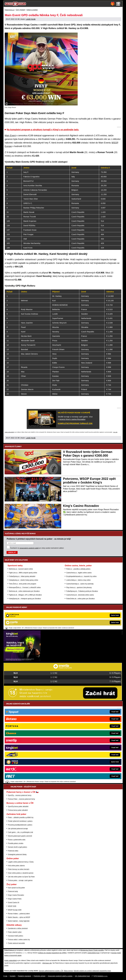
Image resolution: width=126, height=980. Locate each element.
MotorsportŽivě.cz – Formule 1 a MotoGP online (25, 587)
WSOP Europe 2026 (15, 910)
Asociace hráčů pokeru (16, 936)
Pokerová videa (13, 851)
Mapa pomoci (68, 971)
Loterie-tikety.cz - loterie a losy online (78, 580)
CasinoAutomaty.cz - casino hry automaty (80, 584)
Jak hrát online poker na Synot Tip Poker (21, 877)
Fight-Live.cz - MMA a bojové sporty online (23, 573)
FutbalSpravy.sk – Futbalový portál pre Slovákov (82, 591)
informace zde (47, 963)
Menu (118, 4)
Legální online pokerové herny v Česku (21, 862)
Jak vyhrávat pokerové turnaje (18, 829)
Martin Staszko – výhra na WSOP (19, 917)
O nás (5, 976)
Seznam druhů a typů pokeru (18, 847)
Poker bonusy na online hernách (19, 869)
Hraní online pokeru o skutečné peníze (21, 873)
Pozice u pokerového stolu (17, 840)
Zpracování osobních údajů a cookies (60, 976)
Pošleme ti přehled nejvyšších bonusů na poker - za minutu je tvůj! (39, 539)
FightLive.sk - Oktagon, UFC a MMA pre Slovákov (26, 595)
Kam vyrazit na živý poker (17, 888)
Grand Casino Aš (14, 902)
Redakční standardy (25, 976)
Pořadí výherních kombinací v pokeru (20, 821)
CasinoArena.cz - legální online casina (79, 573)
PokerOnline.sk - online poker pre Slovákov (80, 599)
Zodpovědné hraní (94, 953)
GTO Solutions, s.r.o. (101, 976)
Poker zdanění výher (15, 932)
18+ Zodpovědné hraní (82, 976)
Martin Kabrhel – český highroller (19, 921)
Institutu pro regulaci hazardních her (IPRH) (52, 953)
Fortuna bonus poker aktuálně (18, 810)
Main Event (10, 136)
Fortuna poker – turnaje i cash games (20, 880)
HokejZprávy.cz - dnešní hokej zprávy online (24, 580)
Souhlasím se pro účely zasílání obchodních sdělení (37, 548)
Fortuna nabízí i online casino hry (19, 940)
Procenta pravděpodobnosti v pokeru (20, 825)
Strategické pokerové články (17, 854)
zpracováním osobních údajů (29, 548)
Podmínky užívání (40, 976)
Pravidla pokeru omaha (16, 843)
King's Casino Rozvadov (81, 506)
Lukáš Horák (31, 19)
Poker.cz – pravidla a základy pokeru (78, 569)
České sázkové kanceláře (17, 943)
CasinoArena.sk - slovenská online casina (80, 595)
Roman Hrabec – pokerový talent (19, 914)
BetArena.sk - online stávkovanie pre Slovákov (24, 591)
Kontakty (13, 976)
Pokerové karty (13, 891)
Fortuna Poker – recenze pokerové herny (22, 799)
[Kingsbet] (22, 661)
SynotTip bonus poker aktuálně (18, 806)
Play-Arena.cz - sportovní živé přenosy (79, 587)
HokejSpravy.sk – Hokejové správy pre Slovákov (25, 599)
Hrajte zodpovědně (9, 432)
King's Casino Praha (15, 899)
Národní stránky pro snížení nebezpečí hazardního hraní (92, 971)
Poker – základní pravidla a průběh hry (21, 817)
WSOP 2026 (12, 906)
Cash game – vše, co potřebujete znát (21, 832)
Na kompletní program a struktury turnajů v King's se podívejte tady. (43, 130)
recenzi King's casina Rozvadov (72, 419)
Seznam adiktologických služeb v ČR (51, 971)
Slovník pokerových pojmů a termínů (20, 836)
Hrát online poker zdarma (16, 866)
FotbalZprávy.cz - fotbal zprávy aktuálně (22, 576)
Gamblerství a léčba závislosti (18, 928)
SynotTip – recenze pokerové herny (20, 795)
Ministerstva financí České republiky (92, 950)
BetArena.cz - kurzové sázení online (21, 569)
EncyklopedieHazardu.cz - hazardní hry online (81, 576)
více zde (115, 432)
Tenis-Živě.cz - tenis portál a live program (23, 584)
